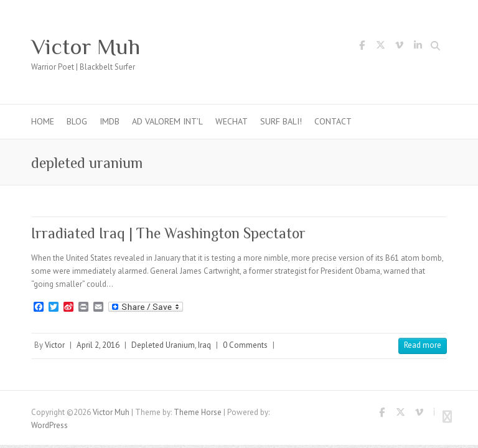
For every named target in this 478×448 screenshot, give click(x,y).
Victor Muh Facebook (362, 47)
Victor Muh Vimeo (399, 47)
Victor (55, 345)
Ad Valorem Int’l (167, 121)
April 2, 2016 (98, 345)
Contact (333, 121)
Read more (423, 345)
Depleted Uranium (163, 345)
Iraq (204, 345)
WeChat (232, 121)
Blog (77, 121)
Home (43, 121)
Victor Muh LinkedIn (418, 47)
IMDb (110, 121)
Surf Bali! (281, 121)
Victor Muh (86, 47)
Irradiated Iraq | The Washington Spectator (168, 233)
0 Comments (245, 345)
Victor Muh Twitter (380, 47)
